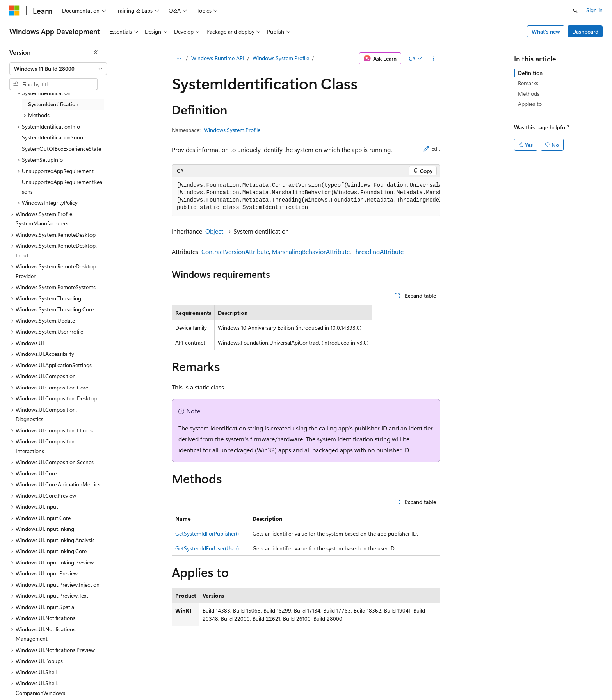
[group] (306, 197)
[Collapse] (96, 52)
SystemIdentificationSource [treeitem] (55, 137)
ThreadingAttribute (378, 251)
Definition (530, 73)
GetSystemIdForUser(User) (207, 548)
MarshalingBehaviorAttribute (311, 251)
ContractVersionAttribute (235, 251)
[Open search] (575, 11)
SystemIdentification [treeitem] (53, 104)
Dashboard (585, 31)
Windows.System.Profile (281, 58)
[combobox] (58, 69)
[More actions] (433, 59)
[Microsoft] (14, 11)
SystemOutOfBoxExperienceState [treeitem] (61, 149)
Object (214, 231)
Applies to (530, 104)
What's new (546, 31)
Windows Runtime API (218, 58)
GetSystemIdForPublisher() (207, 533)
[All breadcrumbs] (179, 59)
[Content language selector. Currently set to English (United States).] (45, 689)
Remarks (528, 83)
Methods (529, 94)
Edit (432, 149)
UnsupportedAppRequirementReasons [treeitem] (62, 187)
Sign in (594, 10)
